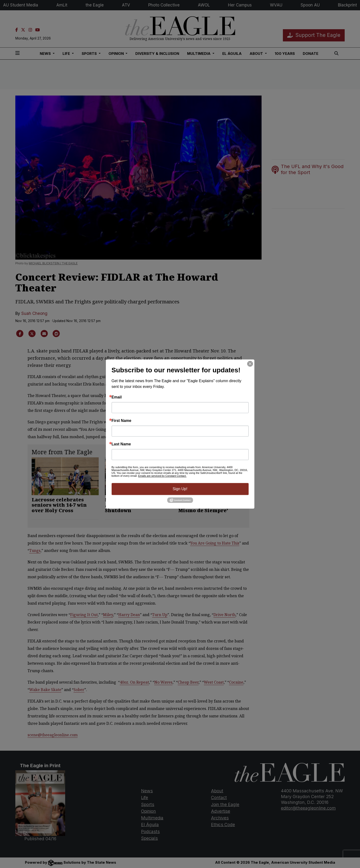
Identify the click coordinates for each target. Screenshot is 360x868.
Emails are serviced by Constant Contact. (162, 476)
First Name (122, 421)
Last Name (121, 444)
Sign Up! (180, 489)
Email (117, 397)
